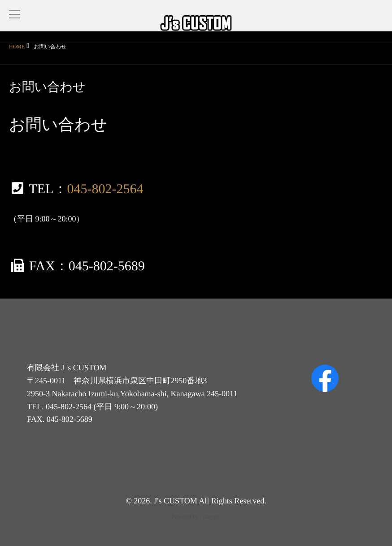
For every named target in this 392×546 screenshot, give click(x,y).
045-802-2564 (105, 189)
